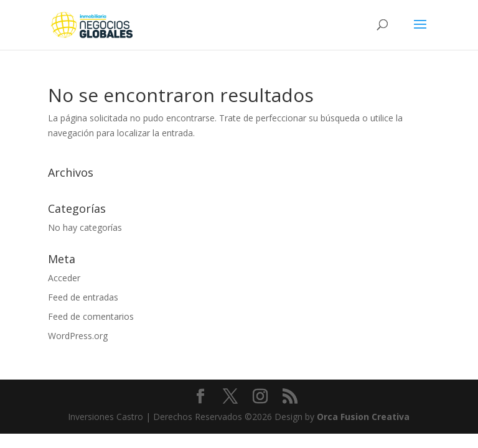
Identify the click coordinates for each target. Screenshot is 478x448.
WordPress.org (78, 336)
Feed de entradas (83, 297)
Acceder (64, 278)
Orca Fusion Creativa (363, 417)
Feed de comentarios (91, 316)
